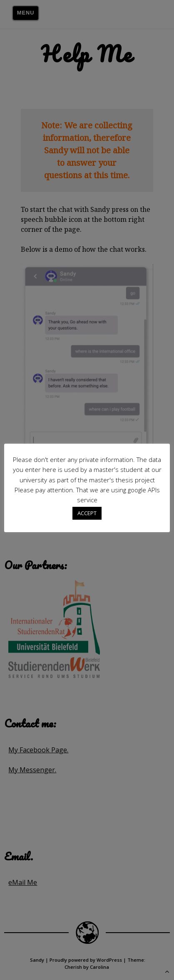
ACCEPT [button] (87, 513)
